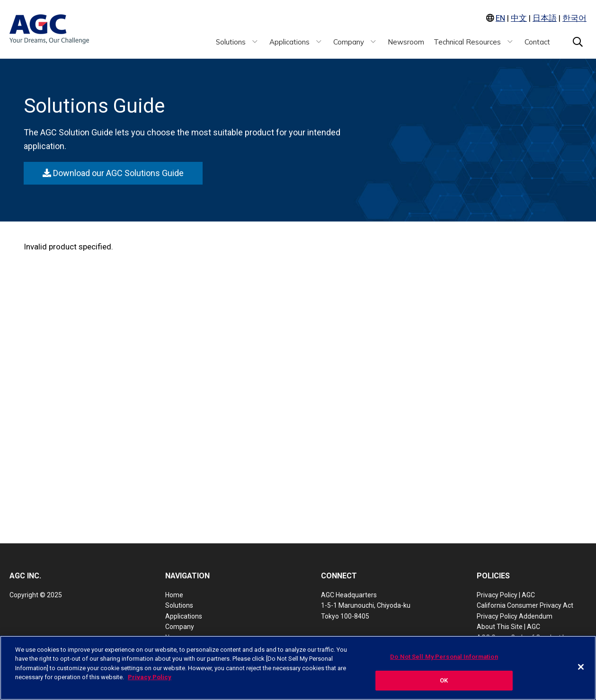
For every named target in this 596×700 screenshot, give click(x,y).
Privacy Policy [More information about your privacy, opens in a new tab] (150, 677)
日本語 (545, 18)
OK (444, 680)
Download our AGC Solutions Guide (113, 173)
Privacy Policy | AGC (506, 595)
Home (174, 595)
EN (500, 18)
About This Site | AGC (508, 627)
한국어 (574, 18)
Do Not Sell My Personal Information (444, 657)
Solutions (179, 605)
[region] (298, 668)
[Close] (581, 667)
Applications (184, 616)
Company (180, 627)
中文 (519, 18)
